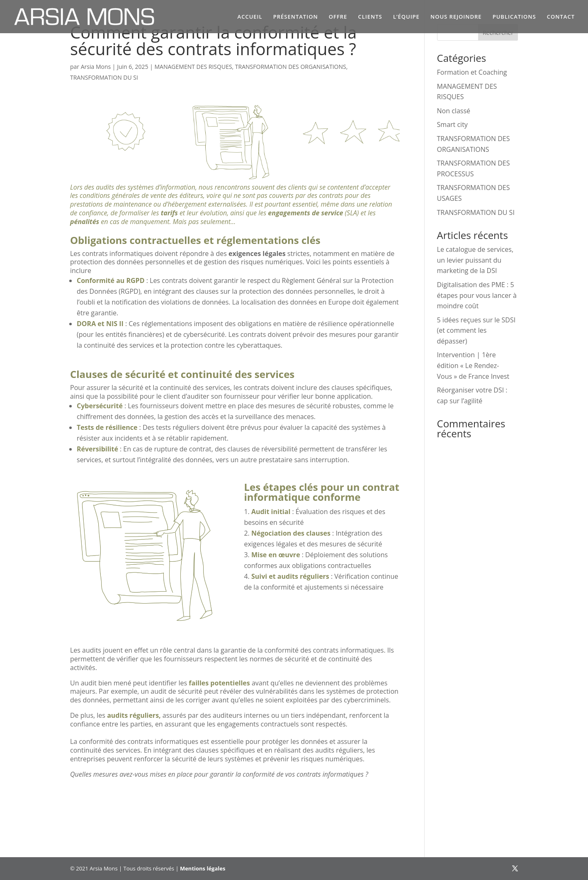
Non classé (454, 111)
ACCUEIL (250, 17)
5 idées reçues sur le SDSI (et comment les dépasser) (476, 330)
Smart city (452, 124)
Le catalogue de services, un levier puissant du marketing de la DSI (475, 260)
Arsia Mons (96, 67)
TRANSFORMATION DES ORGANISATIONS (291, 67)
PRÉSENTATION (296, 17)
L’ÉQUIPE (406, 17)
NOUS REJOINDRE (456, 17)
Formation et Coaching (472, 72)
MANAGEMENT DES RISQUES (193, 67)
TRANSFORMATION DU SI (104, 77)
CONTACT (561, 17)
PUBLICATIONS (514, 17)
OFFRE (338, 17)
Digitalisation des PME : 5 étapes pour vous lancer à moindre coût (477, 295)
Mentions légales (203, 868)
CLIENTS (370, 17)
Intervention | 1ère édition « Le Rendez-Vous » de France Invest (473, 365)
